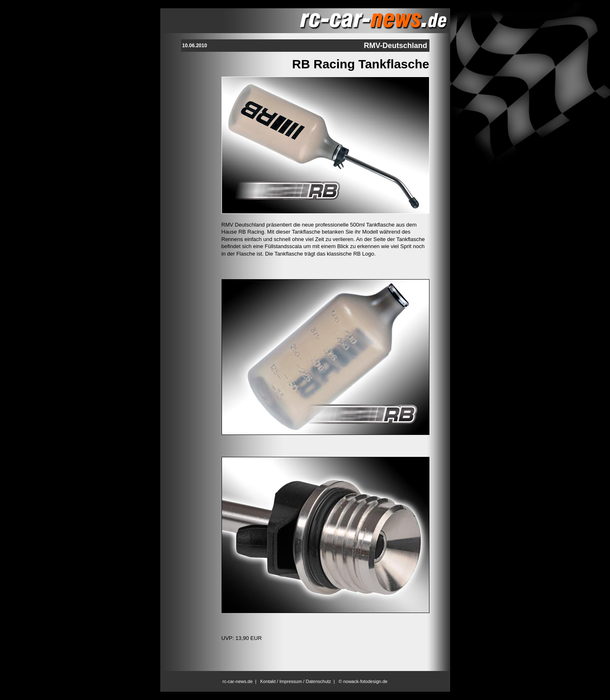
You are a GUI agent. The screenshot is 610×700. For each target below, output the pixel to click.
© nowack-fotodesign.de (363, 681)
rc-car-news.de (237, 681)
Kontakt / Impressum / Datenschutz (295, 681)
